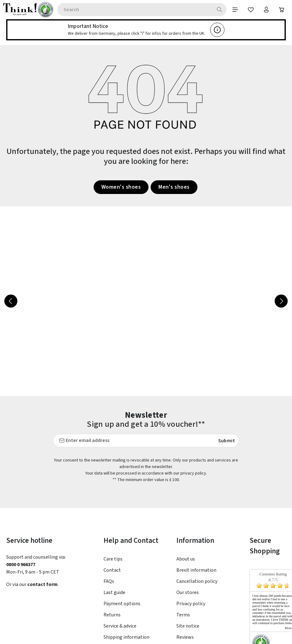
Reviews (185, 637)
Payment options (122, 604)
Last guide (114, 592)
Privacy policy (191, 604)
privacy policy (193, 473)
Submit (227, 440)
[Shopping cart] (282, 10)
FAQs (109, 581)
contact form (42, 584)
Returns (112, 615)
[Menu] (235, 10)
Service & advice (120, 626)
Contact (112, 570)
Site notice (188, 626)
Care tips (113, 559)
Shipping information (126, 637)
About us (186, 559)
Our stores (188, 592)
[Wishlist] (251, 10)
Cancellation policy (197, 581)
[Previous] (11, 301)
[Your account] (266, 10)
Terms (183, 615)
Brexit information (196, 570)
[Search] (220, 10)
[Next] (281, 301)
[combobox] (135, 10)
